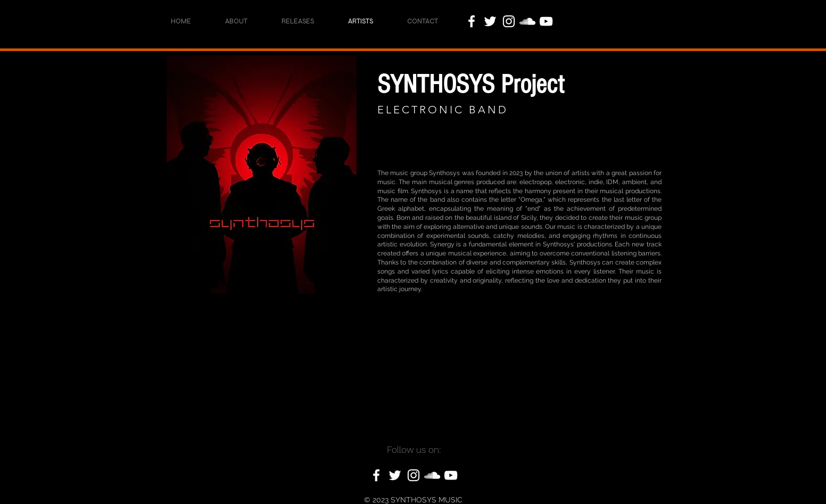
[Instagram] (509, 21)
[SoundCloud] (527, 21)
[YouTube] (546, 21)
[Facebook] (472, 21)
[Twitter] (490, 21)
